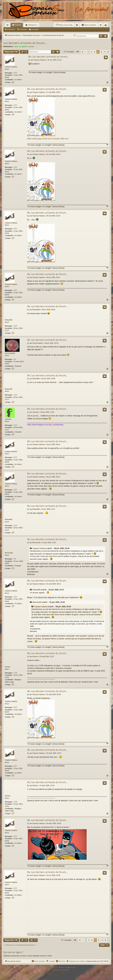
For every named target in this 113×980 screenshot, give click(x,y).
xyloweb (8, 419)
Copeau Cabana (11, 67)
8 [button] (101, 52)
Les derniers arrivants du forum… (25, 43)
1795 (15, 673)
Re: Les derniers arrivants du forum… (49, 57)
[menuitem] (64, 25)
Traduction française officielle (53, 973)
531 (15, 359)
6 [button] (95, 52)
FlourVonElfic (10, 353)
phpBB (50, 967)
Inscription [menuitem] (106, 26)
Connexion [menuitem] (101, 26)
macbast (31, 46)
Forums (18, 25)
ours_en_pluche (21, 46)
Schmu (8, 667)
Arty (51, 970)
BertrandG (9, 553)
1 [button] (86, 52)
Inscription (35, 29)
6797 (15, 73)
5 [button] (91, 52)
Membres (32, 25)
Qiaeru (67, 973)
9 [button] (105, 52)
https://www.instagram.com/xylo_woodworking (45, 425)
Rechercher (11, 29)
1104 (15, 326)
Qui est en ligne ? (13, 952)
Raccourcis (8, 26)
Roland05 (9, 320)
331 (15, 559)
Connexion (23, 29)
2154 (15, 425)
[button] (78, 52)
